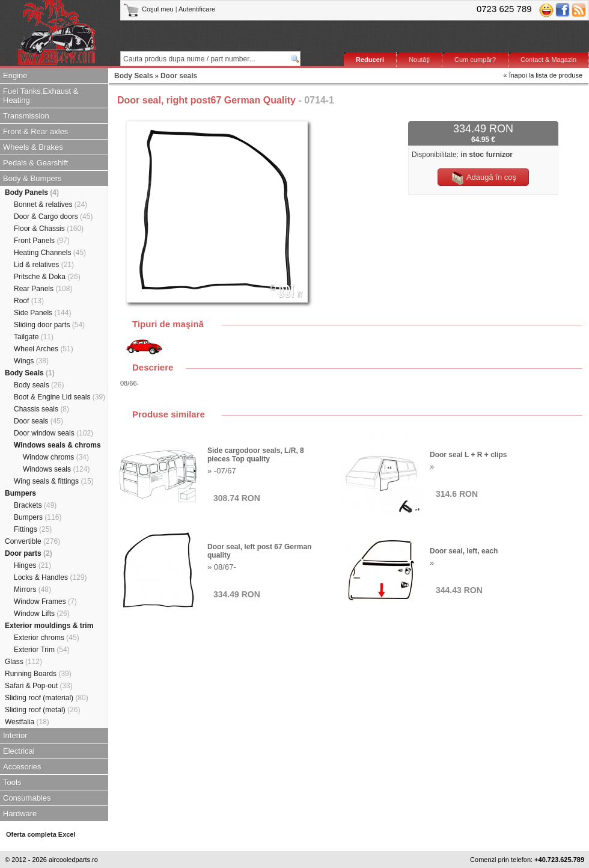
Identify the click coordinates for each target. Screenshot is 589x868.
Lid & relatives (44, 265)
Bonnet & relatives (50, 205)
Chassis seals (41, 409)
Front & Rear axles (35, 131)
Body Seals (30, 373)
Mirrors (32, 589)
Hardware (20, 814)
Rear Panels (43, 289)
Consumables (27, 798)
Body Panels (32, 192)
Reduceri (370, 60)
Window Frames (45, 602)
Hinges (32, 565)
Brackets (35, 505)
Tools (12, 782)
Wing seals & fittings (54, 481)
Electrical (19, 751)
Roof (29, 301)
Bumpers (20, 493)
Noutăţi (419, 60)
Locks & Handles (50, 577)
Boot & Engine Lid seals (60, 397)
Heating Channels (50, 253)
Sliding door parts (49, 325)
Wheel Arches (44, 349)
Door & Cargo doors (53, 217)
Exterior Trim (42, 650)
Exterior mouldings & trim (49, 626)
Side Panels (42, 313)
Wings (31, 361)
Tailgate (34, 337)
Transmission (26, 116)
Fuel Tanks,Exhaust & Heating (41, 96)
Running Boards (38, 674)
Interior (15, 735)
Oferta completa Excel (41, 834)
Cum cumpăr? (475, 60)
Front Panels (42, 241)
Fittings (33, 529)
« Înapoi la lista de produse (543, 75)
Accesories (22, 767)
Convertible (32, 541)
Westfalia (27, 722)
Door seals (38, 421)
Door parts (29, 553)
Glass (23, 662)
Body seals (39, 385)
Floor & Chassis (49, 229)
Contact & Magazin (548, 60)
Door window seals (53, 433)
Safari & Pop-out (39, 686)
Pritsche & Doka (47, 277)
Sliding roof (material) (47, 698)
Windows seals (56, 469)
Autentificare (197, 9)
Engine (15, 75)
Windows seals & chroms (57, 445)
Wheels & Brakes (33, 147)
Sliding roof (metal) (42, 710)
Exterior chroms (47, 638)
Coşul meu (149, 9)
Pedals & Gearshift (35, 163)
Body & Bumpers (32, 178)
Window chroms (56, 457)
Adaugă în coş (483, 178)
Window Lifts (42, 614)
